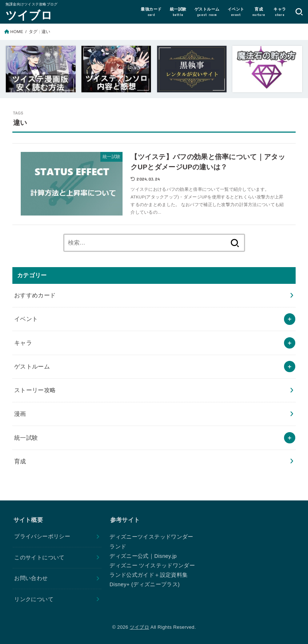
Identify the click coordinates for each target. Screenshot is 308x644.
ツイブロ (29, 15)
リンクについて (34, 599)
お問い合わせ (31, 578)
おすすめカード (35, 295)
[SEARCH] (299, 12)
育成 (20, 461)
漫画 (20, 414)
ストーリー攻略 (35, 390)
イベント (26, 319)
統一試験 (26, 438)
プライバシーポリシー (42, 536)
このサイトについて (39, 558)
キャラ (23, 343)
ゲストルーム (32, 366)
